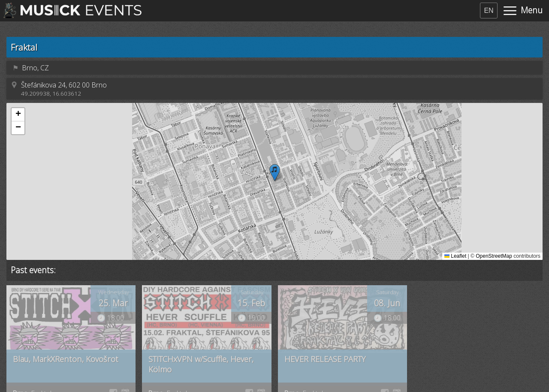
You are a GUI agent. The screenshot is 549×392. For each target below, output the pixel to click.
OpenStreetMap (494, 256)
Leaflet (455, 256)
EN (489, 11)
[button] (275, 173)
